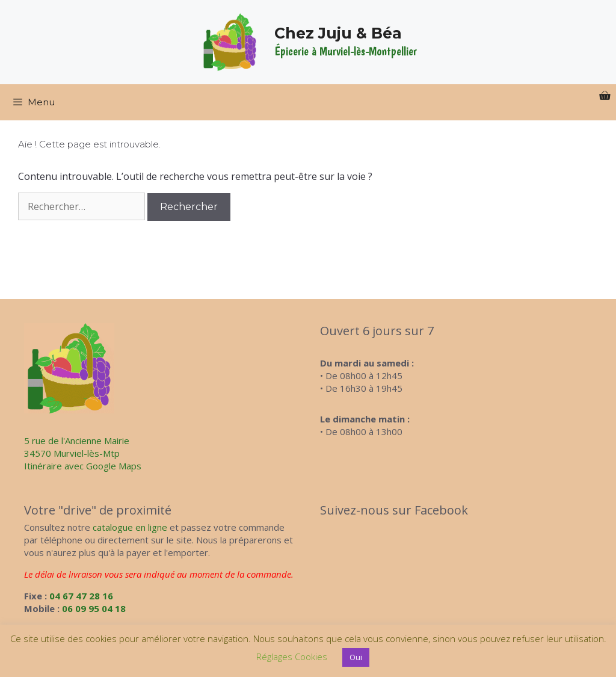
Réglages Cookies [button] (292, 657)
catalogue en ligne (130, 527)
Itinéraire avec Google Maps (83, 466)
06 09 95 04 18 (94, 608)
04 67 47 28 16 (81, 596)
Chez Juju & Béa (338, 33)
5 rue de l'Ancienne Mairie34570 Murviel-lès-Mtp (77, 447)
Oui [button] (356, 657)
